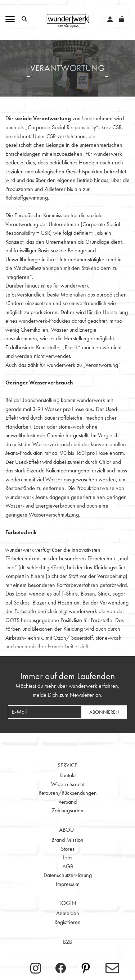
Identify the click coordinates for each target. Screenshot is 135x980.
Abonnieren (104, 712)
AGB (68, 866)
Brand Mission (67, 840)
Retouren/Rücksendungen (68, 793)
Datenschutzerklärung (68, 875)
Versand (67, 802)
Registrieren (67, 922)
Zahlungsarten (68, 810)
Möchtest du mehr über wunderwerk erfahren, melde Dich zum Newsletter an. (67, 690)
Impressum (68, 884)
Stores (68, 849)
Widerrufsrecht (68, 784)
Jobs (67, 857)
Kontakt (67, 775)
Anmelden (68, 913)
